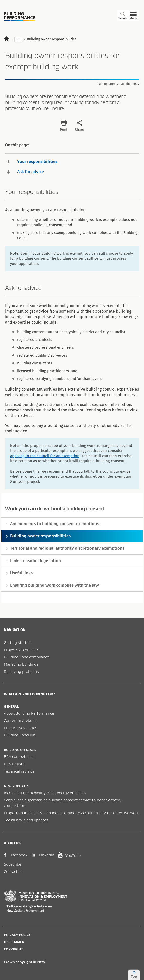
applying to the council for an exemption (45, 456)
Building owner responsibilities (40, 536)
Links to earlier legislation (35, 561)
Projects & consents (21, 650)
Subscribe (12, 864)
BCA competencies (20, 756)
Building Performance (20, 17)
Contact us (13, 871)
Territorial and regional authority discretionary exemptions (67, 548)
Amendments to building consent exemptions (55, 524)
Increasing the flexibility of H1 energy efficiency (45, 793)
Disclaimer (14, 942)
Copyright (13, 949)
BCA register (15, 764)
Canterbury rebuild (20, 720)
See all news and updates (26, 820)
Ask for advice (25, 172)
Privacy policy (17, 935)
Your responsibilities (32, 161)
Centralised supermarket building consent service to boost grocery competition (63, 803)
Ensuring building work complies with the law (54, 585)
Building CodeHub (20, 735)
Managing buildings (21, 664)
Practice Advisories (20, 728)
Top (134, 975)
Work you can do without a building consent (55, 508)
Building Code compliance (26, 657)
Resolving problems (21, 671)
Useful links (21, 573)
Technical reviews (19, 771)
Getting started (17, 642)
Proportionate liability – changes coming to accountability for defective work (71, 813)
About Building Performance (29, 713)
